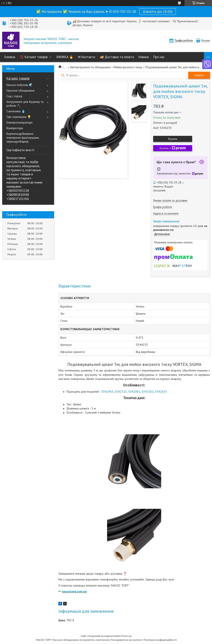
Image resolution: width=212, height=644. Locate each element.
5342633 (161, 392)
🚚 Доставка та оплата (117, 57)
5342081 (134, 392)
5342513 (121, 392)
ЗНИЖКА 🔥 (65, 57)
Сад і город (14, 96)
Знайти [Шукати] (199, 75)
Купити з (173, 148)
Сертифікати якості (20, 150)
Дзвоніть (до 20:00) (158, 11)
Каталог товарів (18, 78)
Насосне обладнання (20, 90)
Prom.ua (127, 636)
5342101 (148, 392)
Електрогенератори (19, 122)
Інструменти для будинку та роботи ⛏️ (25, 104)
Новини (144, 57)
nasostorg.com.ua (74, 591)
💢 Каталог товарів (34, 57)
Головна (10, 57)
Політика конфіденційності (160, 640)
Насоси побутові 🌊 (20, 85)
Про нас (159, 57)
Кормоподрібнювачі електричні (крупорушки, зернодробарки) (23, 138)
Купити (173, 139)
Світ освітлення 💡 (19, 117)
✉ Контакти (87, 57)
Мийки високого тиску (128, 67)
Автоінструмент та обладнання (90, 67)
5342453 (107, 392)
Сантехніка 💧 (16, 111)
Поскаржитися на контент (126, 640)
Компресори (15, 128)
